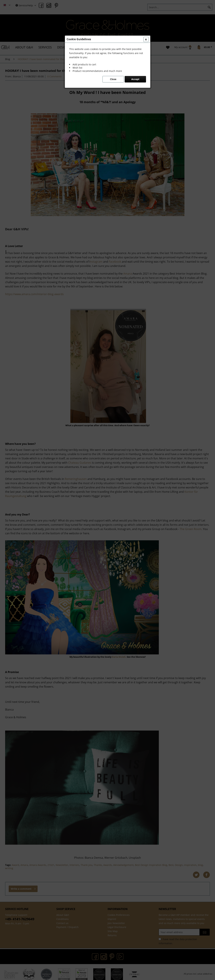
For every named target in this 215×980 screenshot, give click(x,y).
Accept (135, 79)
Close (113, 79)
